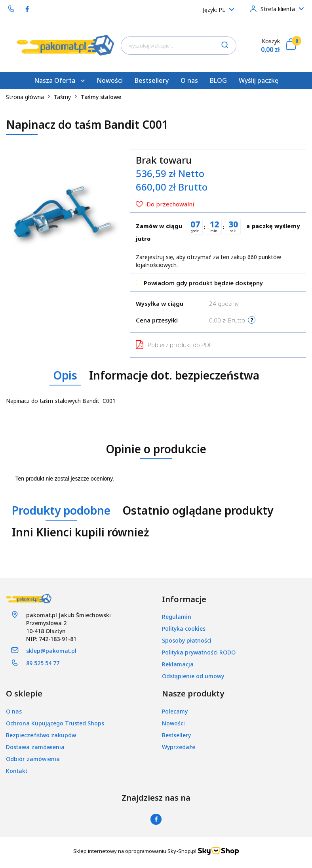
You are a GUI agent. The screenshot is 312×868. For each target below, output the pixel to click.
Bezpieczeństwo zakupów (41, 735)
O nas (189, 80)
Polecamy (175, 711)
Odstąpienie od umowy (193, 676)
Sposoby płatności (187, 640)
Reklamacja (178, 664)
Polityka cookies (184, 629)
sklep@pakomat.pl (51, 651)
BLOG (218, 80)
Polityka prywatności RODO (199, 652)
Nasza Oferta (59, 80)
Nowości (110, 80)
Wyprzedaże (179, 747)
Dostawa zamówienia (35, 747)
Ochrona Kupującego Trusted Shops (55, 723)
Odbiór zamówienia (33, 759)
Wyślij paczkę (259, 80)
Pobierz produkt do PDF (174, 345)
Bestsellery (152, 80)
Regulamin (177, 617)
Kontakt (17, 771)
